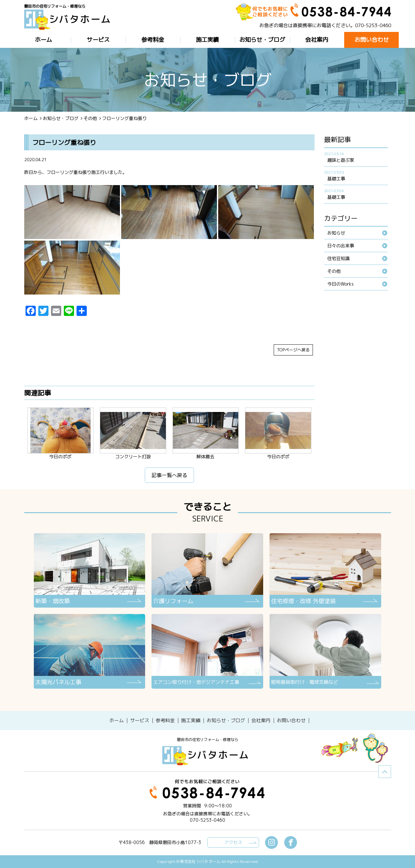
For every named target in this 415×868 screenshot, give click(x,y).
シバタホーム (208, 756)
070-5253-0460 (373, 25)
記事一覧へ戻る (169, 475)
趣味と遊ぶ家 (341, 160)
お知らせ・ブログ (61, 118)
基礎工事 (336, 179)
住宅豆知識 (338, 258)
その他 (90, 118)
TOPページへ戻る (293, 350)
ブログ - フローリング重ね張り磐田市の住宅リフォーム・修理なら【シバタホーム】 (70, 20)
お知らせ (336, 233)
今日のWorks (341, 284)
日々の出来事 (341, 246)
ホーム (31, 118)
